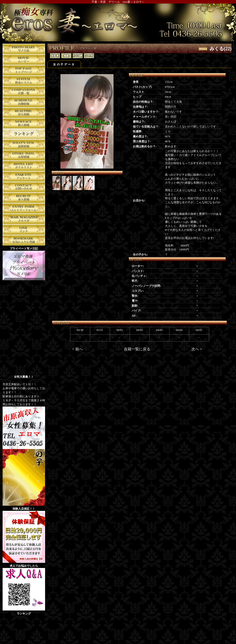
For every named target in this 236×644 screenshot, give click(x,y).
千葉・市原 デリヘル (106, 2)
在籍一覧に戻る (137, 349)
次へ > (197, 349)
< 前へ (78, 349)
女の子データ (64, 64)
